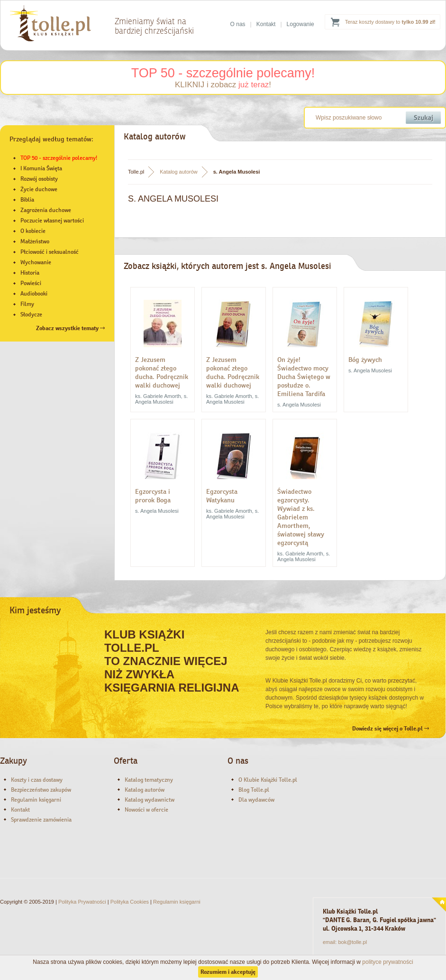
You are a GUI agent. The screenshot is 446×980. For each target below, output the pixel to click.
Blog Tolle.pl (254, 790)
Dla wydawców (256, 800)
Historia (30, 273)
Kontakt (266, 24)
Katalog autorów (179, 172)
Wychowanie (36, 262)
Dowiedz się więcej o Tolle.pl (391, 729)
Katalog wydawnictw (150, 800)
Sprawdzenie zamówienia (41, 820)
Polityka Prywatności (82, 902)
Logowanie (300, 24)
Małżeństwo (35, 241)
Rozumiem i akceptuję (228, 972)
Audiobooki (34, 294)
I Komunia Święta (41, 168)
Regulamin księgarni (36, 800)
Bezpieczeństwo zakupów (41, 790)
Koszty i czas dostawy (37, 780)
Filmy (27, 304)
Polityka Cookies (130, 902)
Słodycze (31, 314)
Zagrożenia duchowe (46, 210)
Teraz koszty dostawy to (390, 22)
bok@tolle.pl (352, 942)
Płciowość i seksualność (50, 252)
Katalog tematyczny (149, 780)
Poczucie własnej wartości (52, 221)
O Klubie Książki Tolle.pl (268, 780)
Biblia (27, 200)
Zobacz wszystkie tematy (70, 328)
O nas (238, 24)
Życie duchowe (39, 189)
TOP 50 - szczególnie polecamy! (223, 73)
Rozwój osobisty (39, 179)
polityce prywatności (387, 962)
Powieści (31, 283)
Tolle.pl (136, 172)
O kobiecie (33, 231)
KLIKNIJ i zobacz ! (223, 85)
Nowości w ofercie (146, 810)
